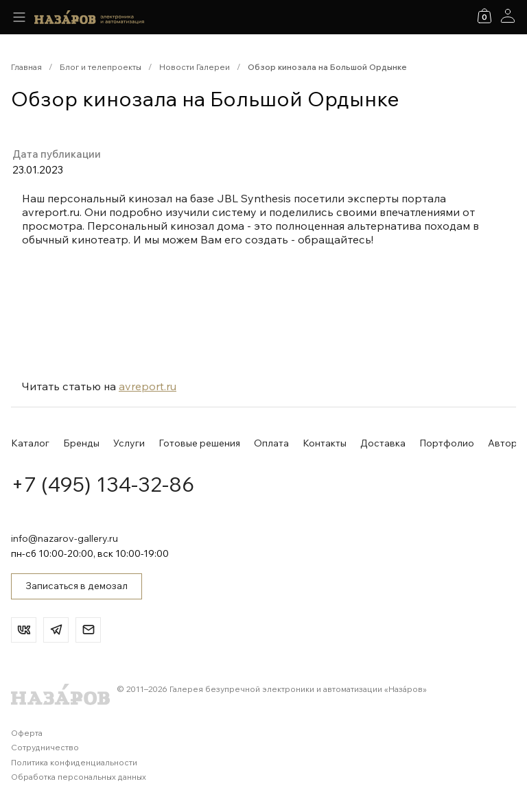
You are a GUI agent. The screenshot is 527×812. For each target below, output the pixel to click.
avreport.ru (148, 386)
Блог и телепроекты (101, 67)
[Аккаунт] (508, 16)
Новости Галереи (195, 67)
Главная (26, 67)
